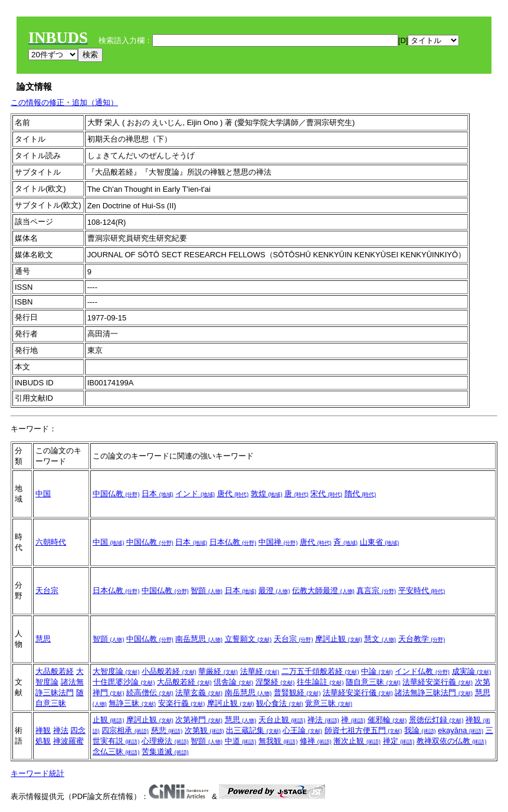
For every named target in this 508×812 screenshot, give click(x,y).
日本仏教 (233, 542)
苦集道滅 (165, 752)
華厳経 (218, 671)
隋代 (360, 494)
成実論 (472, 671)
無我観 (278, 741)
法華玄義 (199, 693)
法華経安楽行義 (437, 682)
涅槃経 (275, 682)
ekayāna (461, 730)
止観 (109, 720)
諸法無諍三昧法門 (434, 693)
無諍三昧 (132, 703)
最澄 (274, 590)
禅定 (399, 741)
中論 (377, 671)
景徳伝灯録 (436, 720)
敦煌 (267, 494)
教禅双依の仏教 (452, 741)
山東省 (380, 542)
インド (195, 494)
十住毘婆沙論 (124, 682)
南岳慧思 (199, 639)
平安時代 (422, 590)
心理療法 (165, 741)
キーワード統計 (37, 773)
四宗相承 (125, 730)
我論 (420, 730)
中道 (241, 741)
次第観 (204, 730)
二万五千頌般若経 (320, 671)
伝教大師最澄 (323, 590)
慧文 (380, 639)
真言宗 (376, 590)
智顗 (207, 590)
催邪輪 (387, 720)
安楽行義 (182, 703)
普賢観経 (297, 693)
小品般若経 (169, 671)
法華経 (260, 671)
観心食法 (280, 703)
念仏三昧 (116, 752)
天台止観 (282, 720)
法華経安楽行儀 (358, 693)
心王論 (302, 730)
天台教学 (422, 639)
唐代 (233, 494)
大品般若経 (55, 671)
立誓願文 (248, 639)
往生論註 (320, 682)
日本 (158, 494)
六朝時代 (51, 542)
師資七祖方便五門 (363, 730)
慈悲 (167, 730)
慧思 (43, 639)
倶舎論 (233, 682)
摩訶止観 (339, 639)
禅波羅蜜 (68, 741)
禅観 (43, 730)
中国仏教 (116, 494)
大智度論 (116, 671)
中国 (43, 494)
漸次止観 (357, 741)
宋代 (326, 494)
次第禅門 (199, 720)
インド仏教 (422, 671)
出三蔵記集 (253, 730)
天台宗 (47, 590)
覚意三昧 (329, 703)
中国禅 (278, 542)
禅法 (61, 730)
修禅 (316, 741)
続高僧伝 (150, 693)
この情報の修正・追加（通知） (64, 102)
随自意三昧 (373, 682)
